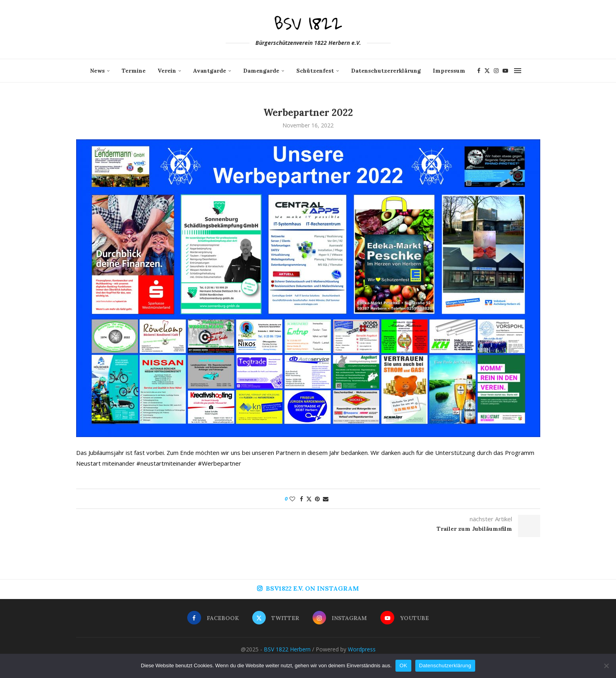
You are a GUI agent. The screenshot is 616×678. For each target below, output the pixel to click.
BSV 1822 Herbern (287, 649)
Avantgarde (210, 71)
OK (403, 665)
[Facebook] (479, 71)
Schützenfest (315, 71)
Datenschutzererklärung (386, 71)
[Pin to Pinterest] (317, 499)
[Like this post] (292, 499)
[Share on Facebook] (301, 499)
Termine (134, 71)
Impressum (449, 71)
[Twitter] (487, 71)
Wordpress (362, 649)
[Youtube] (505, 71)
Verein (167, 71)
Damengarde (261, 71)
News (97, 71)
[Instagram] (496, 71)
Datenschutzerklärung (445, 665)
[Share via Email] (326, 499)
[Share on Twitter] (309, 499)
